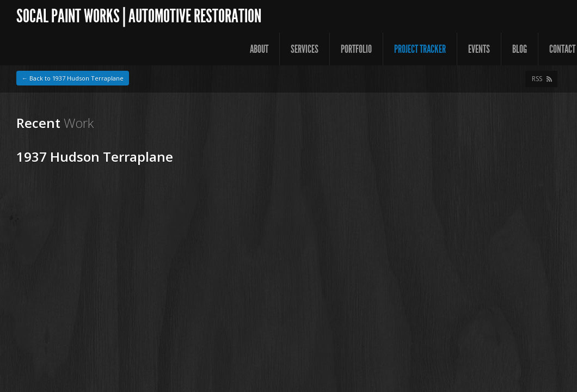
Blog (520, 49)
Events (479, 49)
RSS (537, 79)
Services (305, 49)
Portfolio (356, 49)
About (259, 49)
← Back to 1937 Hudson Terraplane (73, 78)
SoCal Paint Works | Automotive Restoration (139, 16)
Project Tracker (420, 49)
